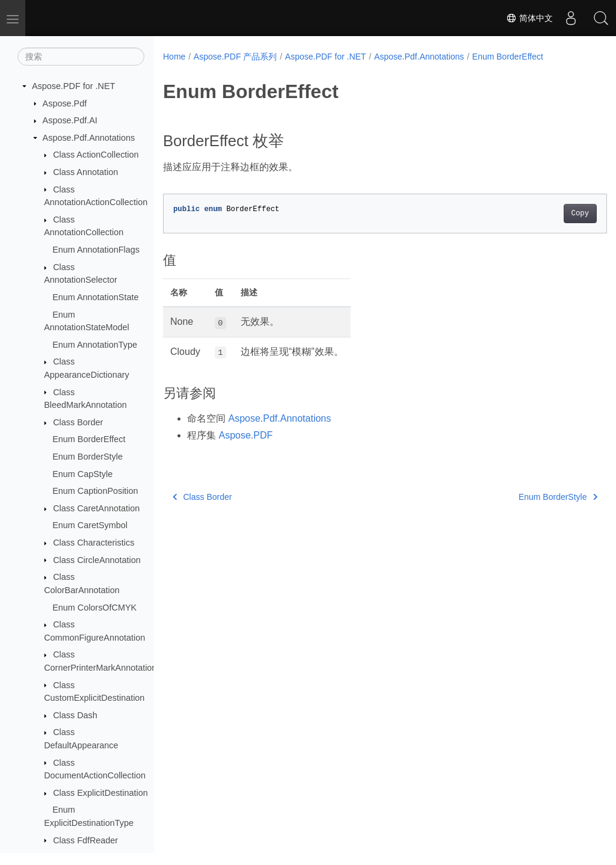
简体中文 (529, 18)
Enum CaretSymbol (90, 525)
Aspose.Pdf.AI (70, 120)
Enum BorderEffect (89, 439)
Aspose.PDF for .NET (73, 86)
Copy (549, 214)
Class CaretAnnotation (96, 508)
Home (174, 57)
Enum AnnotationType (95, 345)
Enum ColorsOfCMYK (94, 608)
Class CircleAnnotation (97, 560)
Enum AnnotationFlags (96, 250)
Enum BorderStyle (88, 457)
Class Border (78, 422)
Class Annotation (85, 172)
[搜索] (81, 57)
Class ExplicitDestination (100, 793)
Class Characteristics (94, 543)
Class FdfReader (85, 840)
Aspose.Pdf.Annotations (89, 138)
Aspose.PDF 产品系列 (235, 57)
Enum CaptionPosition (95, 491)
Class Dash (75, 715)
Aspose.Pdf (65, 103)
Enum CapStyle (82, 474)
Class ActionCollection (96, 155)
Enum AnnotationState (95, 297)
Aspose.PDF (245, 435)
